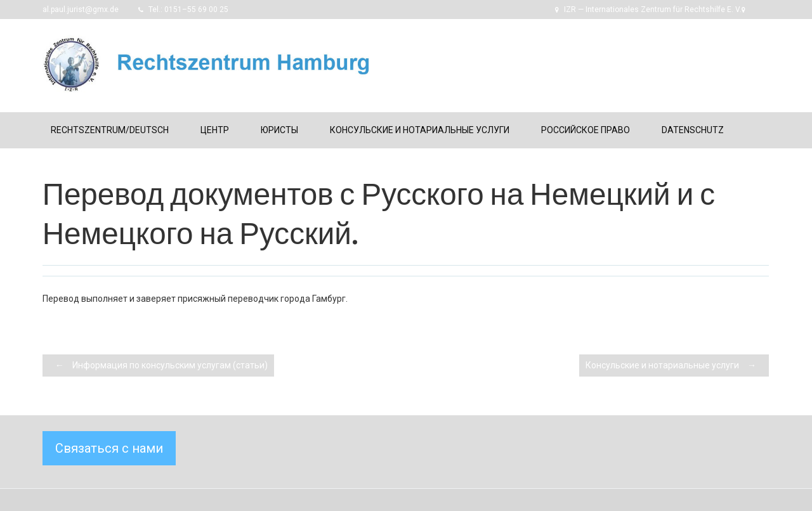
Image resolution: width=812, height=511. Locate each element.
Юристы (279, 130)
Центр (215, 130)
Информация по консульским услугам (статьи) (158, 365)
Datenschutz (693, 130)
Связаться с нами (109, 448)
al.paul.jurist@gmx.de (81, 10)
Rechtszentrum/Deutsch (110, 130)
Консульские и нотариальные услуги (420, 130)
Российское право (586, 130)
